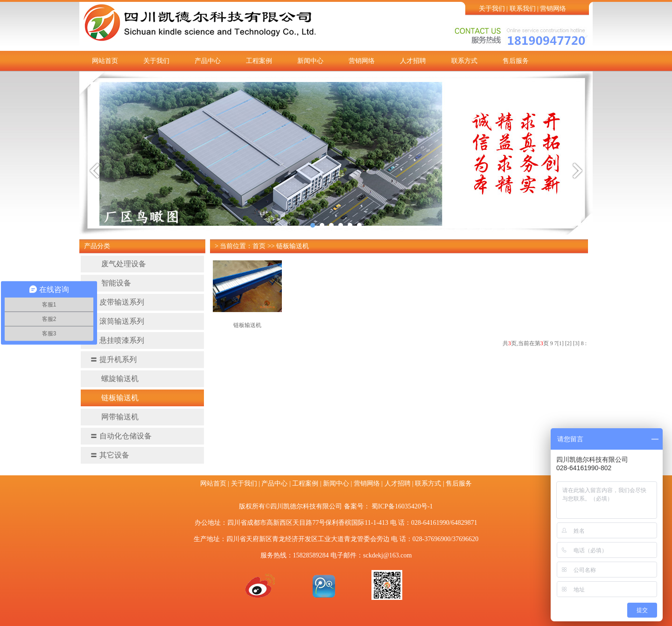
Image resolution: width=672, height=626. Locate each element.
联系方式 (464, 61)
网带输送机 (114, 417)
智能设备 (111, 283)
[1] (560, 343)
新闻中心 (310, 61)
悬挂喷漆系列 (117, 340)
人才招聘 (413, 61)
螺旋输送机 (114, 379)
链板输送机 (114, 398)
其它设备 (110, 455)
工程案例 (259, 61)
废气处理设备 (118, 264)
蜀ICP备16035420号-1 (402, 506)
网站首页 (105, 61)
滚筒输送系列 (117, 321)
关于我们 (492, 9)
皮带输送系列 (117, 302)
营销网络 (553, 9)
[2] (568, 343)
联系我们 (523, 9)
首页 (259, 246)
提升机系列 (113, 359)
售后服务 (516, 61)
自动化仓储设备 (121, 436)
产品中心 (208, 61)
